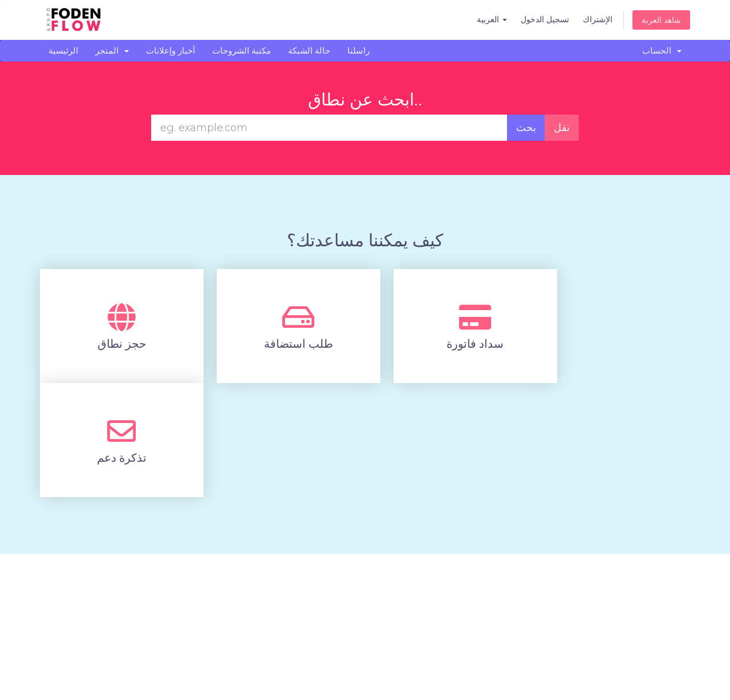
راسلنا (358, 50)
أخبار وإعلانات (171, 50)
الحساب (662, 50)
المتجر (112, 50)
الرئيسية (63, 50)
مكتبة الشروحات (242, 50)
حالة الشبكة (309, 50)
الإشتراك (598, 19)
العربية (492, 19)
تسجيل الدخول (545, 19)
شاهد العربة (661, 20)
